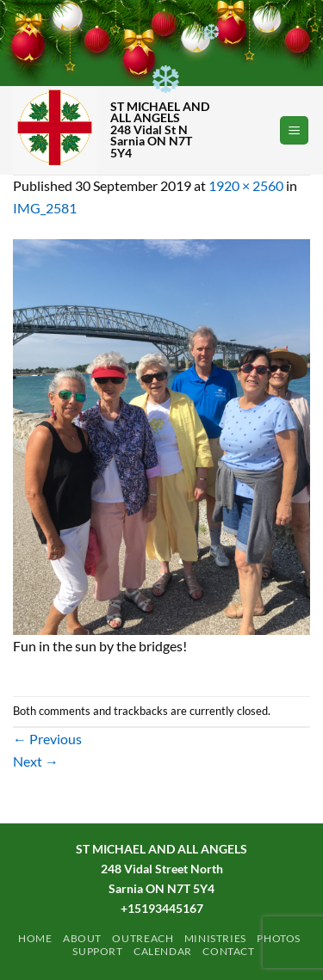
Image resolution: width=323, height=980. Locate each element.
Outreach (143, 938)
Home (35, 938)
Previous (47, 739)
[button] (294, 130)
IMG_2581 (45, 208)
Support (97, 951)
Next (36, 761)
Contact (228, 951)
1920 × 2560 (246, 185)
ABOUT (82, 938)
